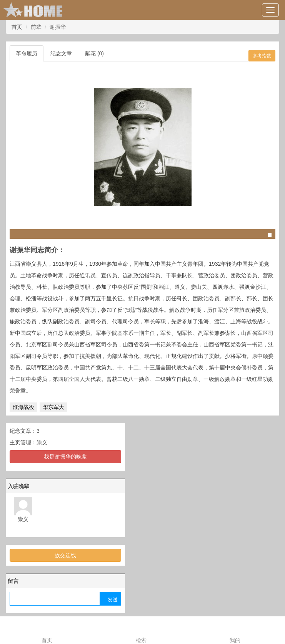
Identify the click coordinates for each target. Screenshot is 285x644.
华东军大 (53, 407)
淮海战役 (23, 407)
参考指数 (262, 56)
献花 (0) (94, 53)
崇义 (42, 442)
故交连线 (65, 555)
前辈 (36, 27)
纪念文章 (61, 53)
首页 (17, 27)
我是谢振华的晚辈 (65, 457)
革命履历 (27, 53)
